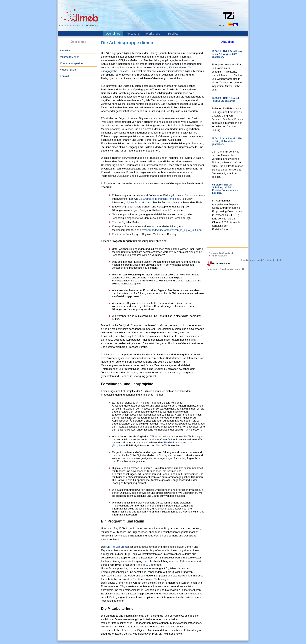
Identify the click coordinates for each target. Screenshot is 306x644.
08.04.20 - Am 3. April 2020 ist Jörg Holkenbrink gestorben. (227, 141)
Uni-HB (278, 260)
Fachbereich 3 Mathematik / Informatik (226, 269)
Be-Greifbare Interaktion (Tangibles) (159, 199)
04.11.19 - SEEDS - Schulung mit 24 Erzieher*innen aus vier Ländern (225, 189)
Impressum (255, 260)
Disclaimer (267, 260)
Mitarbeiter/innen (70, 57)
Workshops (153, 34)
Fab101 (145, 565)
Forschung (133, 34)
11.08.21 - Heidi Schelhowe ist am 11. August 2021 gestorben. (227, 54)
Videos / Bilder (68, 70)
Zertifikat (173, 34)
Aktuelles (65, 50)
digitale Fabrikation (136, 202)
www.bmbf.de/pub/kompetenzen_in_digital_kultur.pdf (172, 230)
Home (222, 25)
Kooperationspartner (72, 63)
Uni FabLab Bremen (118, 547)
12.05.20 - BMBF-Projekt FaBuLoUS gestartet (225, 100)
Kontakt (64, 76)
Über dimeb (113, 34)
